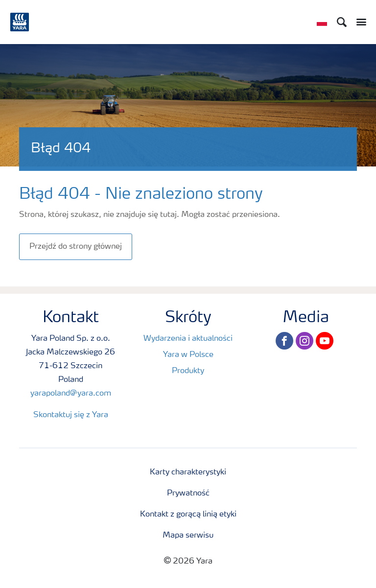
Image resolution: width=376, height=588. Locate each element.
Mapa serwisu (188, 536)
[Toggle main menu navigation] (359, 22)
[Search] (342, 22)
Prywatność (188, 494)
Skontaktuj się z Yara (71, 415)
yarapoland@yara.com (71, 394)
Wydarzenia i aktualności (188, 339)
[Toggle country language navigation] (322, 22)
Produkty (188, 371)
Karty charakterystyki (188, 472)
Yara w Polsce (188, 355)
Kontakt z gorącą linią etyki (188, 515)
